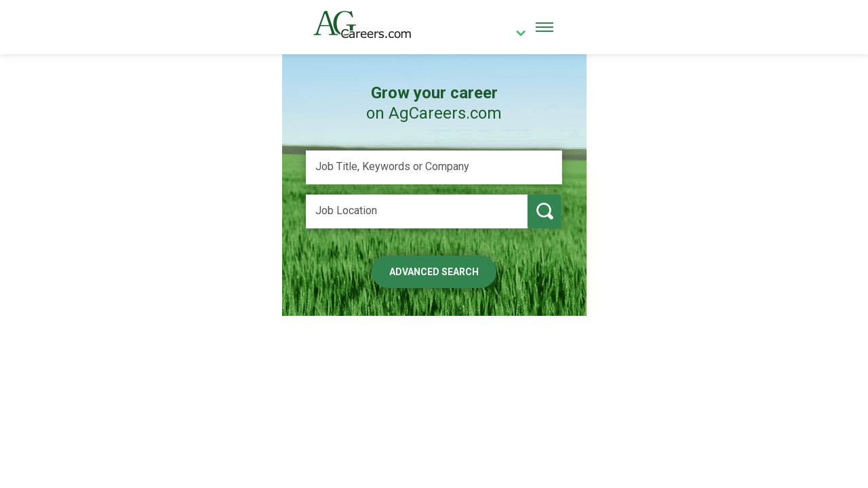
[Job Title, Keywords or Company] (434, 167)
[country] (516, 35)
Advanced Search (434, 272)
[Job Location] (417, 211)
